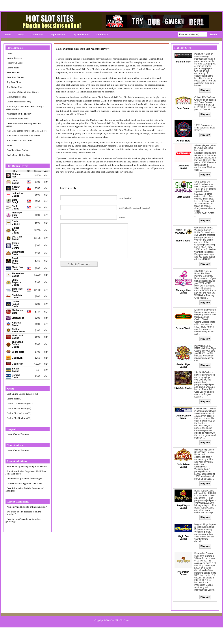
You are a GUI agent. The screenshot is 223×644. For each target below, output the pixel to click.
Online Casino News (17, 403)
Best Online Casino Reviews (20, 394)
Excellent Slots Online (18, 150)
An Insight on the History (19, 114)
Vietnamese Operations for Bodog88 (24, 478)
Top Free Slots (58, 34)
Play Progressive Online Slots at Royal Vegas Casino (25, 108)
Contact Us (102, 34)
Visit (46, 176)
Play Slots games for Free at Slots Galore (27, 131)
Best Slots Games (15, 77)
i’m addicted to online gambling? (30, 507)
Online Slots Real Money (19, 102)
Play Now (205, 90)
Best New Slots (14, 72)
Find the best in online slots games (23, 136)
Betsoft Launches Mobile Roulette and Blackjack (25, 489)
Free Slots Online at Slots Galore (23, 92)
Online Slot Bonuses (17, 408)
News (21, 34)
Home (8, 34)
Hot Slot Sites (123, 620)
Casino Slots (37, 34)
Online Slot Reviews (17, 418)
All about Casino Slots (18, 119)
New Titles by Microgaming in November (27, 466)
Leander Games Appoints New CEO (24, 483)
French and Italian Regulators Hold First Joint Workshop (26, 472)
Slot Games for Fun (16, 97)
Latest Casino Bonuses (18, 434)
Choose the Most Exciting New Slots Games (24, 125)
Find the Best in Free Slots (20, 140)
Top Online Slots (81, 34)
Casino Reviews (14, 58)
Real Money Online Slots (19, 155)
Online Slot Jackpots (17, 413)
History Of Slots (15, 63)
